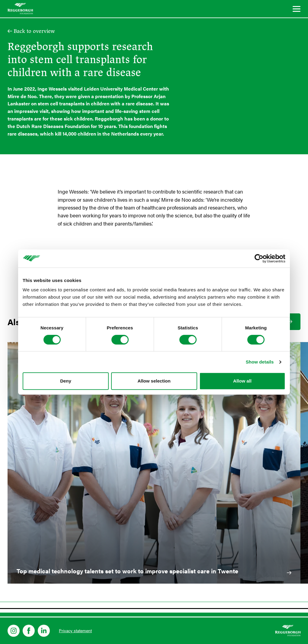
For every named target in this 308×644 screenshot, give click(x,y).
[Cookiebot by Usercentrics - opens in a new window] (259, 258)
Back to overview (34, 31)
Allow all (242, 381)
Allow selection (154, 381)
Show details (260, 362)
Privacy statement (75, 630)
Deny (66, 381)
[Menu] (297, 10)
